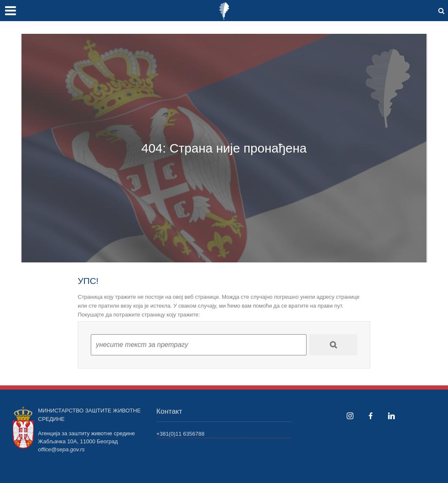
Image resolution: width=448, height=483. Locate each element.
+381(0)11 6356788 (180, 434)
